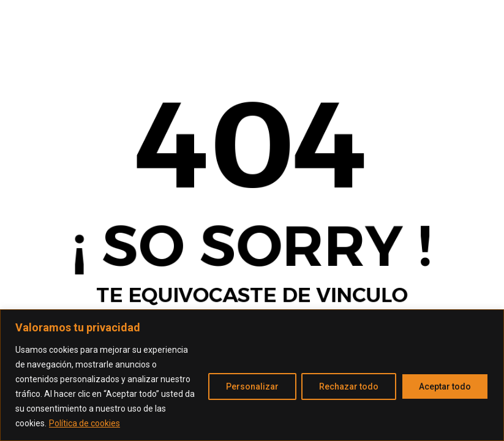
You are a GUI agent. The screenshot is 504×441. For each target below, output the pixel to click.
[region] (252, 375)
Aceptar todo (445, 386)
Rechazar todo (349, 386)
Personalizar (252, 386)
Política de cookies (85, 423)
